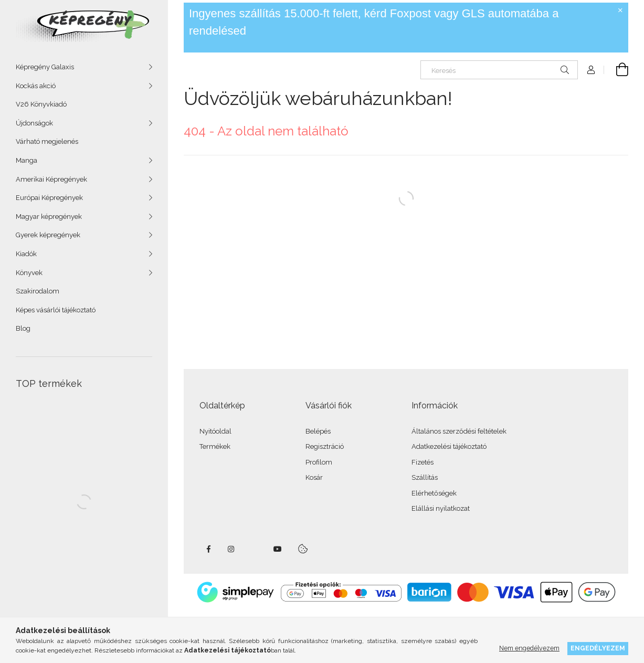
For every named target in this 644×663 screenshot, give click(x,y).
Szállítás (425, 477)
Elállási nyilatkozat (441, 508)
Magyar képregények (49, 217)
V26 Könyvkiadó (41, 104)
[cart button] (616, 70)
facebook (208, 549)
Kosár (314, 477)
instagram (231, 549)
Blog (23, 328)
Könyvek (29, 273)
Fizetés (423, 462)
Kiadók (26, 254)
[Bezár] (620, 10)
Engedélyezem (598, 648)
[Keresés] (499, 70)
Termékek (215, 446)
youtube (278, 549)
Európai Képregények (49, 198)
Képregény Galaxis (45, 67)
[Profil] (591, 70)
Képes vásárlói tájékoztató (56, 310)
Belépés (318, 431)
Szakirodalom (38, 291)
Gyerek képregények (48, 235)
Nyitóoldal (215, 431)
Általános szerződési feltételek (459, 431)
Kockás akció (36, 86)
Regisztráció (325, 446)
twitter (255, 549)
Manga (27, 160)
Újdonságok (34, 123)
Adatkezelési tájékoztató (449, 446)
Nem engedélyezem (529, 648)
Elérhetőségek (434, 493)
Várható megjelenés (47, 141)
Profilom (319, 462)
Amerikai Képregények (51, 179)
